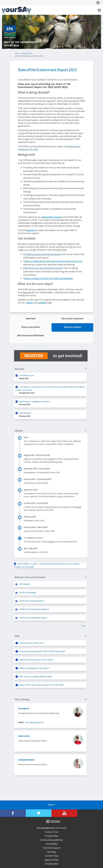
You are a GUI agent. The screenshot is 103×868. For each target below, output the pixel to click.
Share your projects (72, 327)
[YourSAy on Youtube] (64, 813)
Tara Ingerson (24, 709)
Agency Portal (51, 860)
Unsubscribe (52, 864)
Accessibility (52, 844)
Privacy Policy (51, 836)
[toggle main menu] (99, 10)
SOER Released (25, 413)
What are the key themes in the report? (36, 660)
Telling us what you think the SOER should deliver (48, 278)
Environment (27, 53)
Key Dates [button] (51, 369)
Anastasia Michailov (26, 760)
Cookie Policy (52, 856)
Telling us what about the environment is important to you (53, 261)
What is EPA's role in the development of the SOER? (42, 685)
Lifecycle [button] (51, 431)
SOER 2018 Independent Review (33, 618)
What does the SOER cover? (31, 643)
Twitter (29, 303)
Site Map (51, 852)
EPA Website (25, 584)
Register (51, 805)
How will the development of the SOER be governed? (42, 651)
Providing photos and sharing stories (42, 254)
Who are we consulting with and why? (36, 676)
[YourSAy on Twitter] (39, 813)
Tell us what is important (72, 319)
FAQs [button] (51, 636)
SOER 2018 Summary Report (32, 601)
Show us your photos (31, 327)
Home (18, 53)
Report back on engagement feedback (34, 402)
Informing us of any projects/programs (43, 268)
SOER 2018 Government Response (34, 609)
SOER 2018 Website (28, 593)
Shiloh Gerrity (24, 736)
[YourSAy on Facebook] (13, 813)
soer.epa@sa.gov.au (34, 722)
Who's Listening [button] (51, 700)
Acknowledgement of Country (52, 828)
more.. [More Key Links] (84, 626)
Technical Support (52, 848)
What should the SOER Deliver (31, 336)
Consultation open (26, 376)
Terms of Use (51, 832)
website (31, 230)
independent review (51, 217)
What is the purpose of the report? (34, 668)
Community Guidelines (51, 840)
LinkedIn (42, 303)
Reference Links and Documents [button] (51, 577)
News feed (31, 319)
